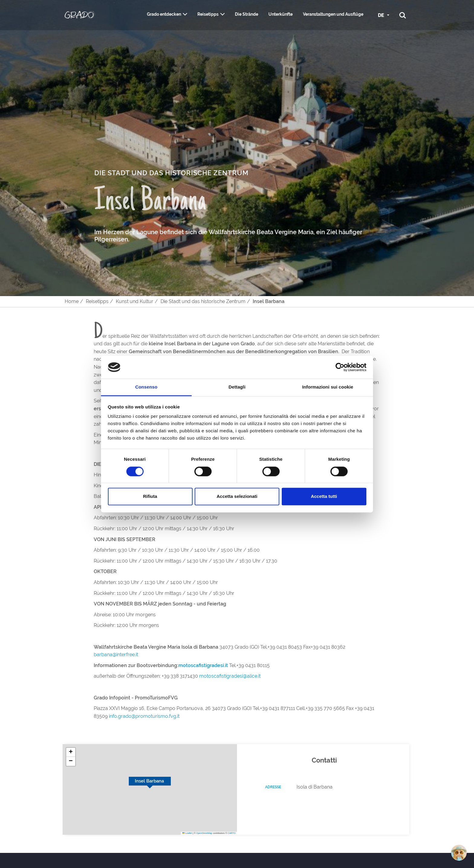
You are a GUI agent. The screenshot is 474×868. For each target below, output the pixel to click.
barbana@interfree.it (117, 655)
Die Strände (247, 14)
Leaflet (187, 833)
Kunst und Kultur (135, 301)
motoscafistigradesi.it (203, 665)
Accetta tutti (324, 497)
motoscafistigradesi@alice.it (230, 676)
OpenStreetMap (204, 833)
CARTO (232, 833)
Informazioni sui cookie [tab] (328, 387)
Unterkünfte (281, 14)
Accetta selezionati (237, 497)
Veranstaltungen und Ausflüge (333, 14)
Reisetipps (208, 14)
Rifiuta (150, 497)
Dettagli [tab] (237, 387)
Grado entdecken (164, 14)
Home (72, 301)
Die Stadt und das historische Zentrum (203, 301)
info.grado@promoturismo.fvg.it (144, 716)
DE (382, 15)
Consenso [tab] (146, 387)
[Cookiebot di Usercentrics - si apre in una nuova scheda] (340, 367)
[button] (71, 752)
